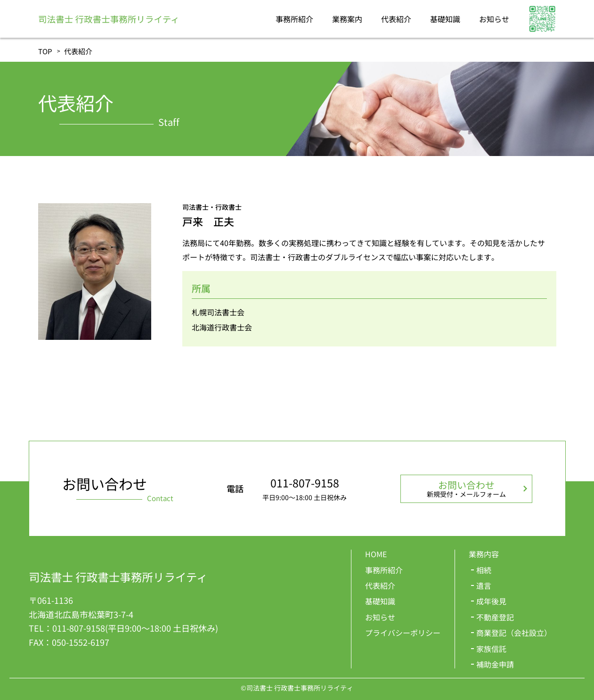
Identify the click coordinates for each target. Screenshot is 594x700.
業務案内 (347, 19)
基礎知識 (445, 19)
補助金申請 (495, 664)
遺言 (484, 585)
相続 (484, 570)
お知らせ (494, 19)
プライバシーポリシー (403, 633)
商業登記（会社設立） (514, 633)
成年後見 (491, 601)
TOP (45, 51)
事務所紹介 (294, 19)
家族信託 (491, 649)
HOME (376, 554)
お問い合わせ (466, 488)
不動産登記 (495, 617)
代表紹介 (396, 19)
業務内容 (484, 554)
